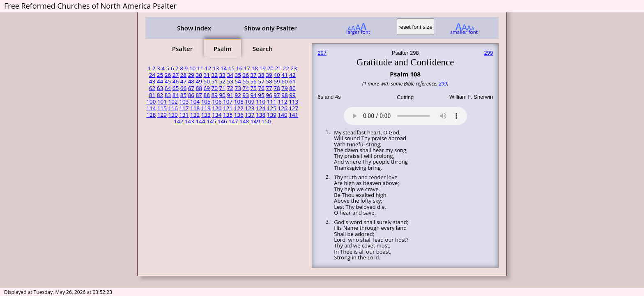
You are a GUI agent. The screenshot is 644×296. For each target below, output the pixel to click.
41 (284, 75)
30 (199, 75)
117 (184, 108)
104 (195, 102)
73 (238, 88)
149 (255, 121)
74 (245, 88)
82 (160, 95)
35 (238, 75)
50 (207, 81)
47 (183, 81)
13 (216, 68)
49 (199, 81)
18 (255, 68)
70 (215, 88)
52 (222, 81)
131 (184, 115)
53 (230, 81)
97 (277, 95)
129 (162, 115)
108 (239, 102)
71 (222, 88)
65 (176, 88)
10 (192, 68)
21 (278, 68)
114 (151, 108)
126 (282, 108)
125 (272, 108)
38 (261, 75)
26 (168, 75)
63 (160, 88)
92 (238, 95)
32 (215, 75)
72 (230, 88)
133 (206, 115)
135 (228, 115)
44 (160, 81)
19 (263, 68)
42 (292, 75)
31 (207, 75)
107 (228, 102)
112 (282, 102)
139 (272, 115)
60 (284, 81)
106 (217, 102)
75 (253, 88)
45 (168, 81)
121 (228, 108)
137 (250, 115)
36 (245, 75)
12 (208, 68)
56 (253, 81)
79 (284, 88)
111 (272, 102)
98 (284, 95)
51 (215, 81)
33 (222, 75)
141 (293, 115)
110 (261, 102)
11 (200, 68)
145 (211, 121)
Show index (194, 28)
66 (183, 88)
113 (293, 102)
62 (152, 88)
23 (293, 68)
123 (250, 108)
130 (173, 115)
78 (277, 88)
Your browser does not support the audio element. (405, 115)
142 (178, 121)
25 (160, 75)
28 (183, 75)
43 (152, 81)
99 (292, 95)
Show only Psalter (270, 28)
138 (261, 115)
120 (217, 108)
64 (168, 88)
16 (239, 68)
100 (151, 102)
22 (286, 68)
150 (266, 121)
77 (269, 88)
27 (176, 75)
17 (247, 68)
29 (191, 75)
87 (199, 95)
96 (269, 95)
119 (206, 108)
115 (162, 108)
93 (245, 95)
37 (253, 75)
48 (191, 81)
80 (292, 88)
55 (245, 81)
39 (269, 75)
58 (269, 81)
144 (200, 121)
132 (195, 115)
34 (230, 75)
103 (184, 102)
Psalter (182, 49)
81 (152, 95)
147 (233, 121)
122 (239, 108)
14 (224, 68)
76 (261, 88)
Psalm (223, 49)
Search (263, 49)
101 (162, 102)
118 (195, 108)
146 (222, 121)
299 (489, 53)
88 (207, 95)
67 (191, 88)
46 (176, 81)
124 (261, 108)
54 (238, 81)
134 (217, 115)
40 (277, 75)
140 (282, 115)
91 (230, 95)
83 (168, 95)
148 (244, 121)
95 (261, 95)
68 (199, 88)
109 (250, 102)
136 (239, 115)
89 (215, 95)
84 (176, 95)
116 (173, 108)
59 (277, 81)
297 (322, 53)
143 (190, 121)
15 (231, 68)
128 (151, 115)
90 (222, 95)
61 (292, 81)
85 (183, 95)
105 (206, 102)
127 (293, 108)
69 (207, 88)
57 (261, 81)
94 (253, 95)
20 (270, 68)
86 (191, 95)
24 (152, 75)
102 (173, 102)
